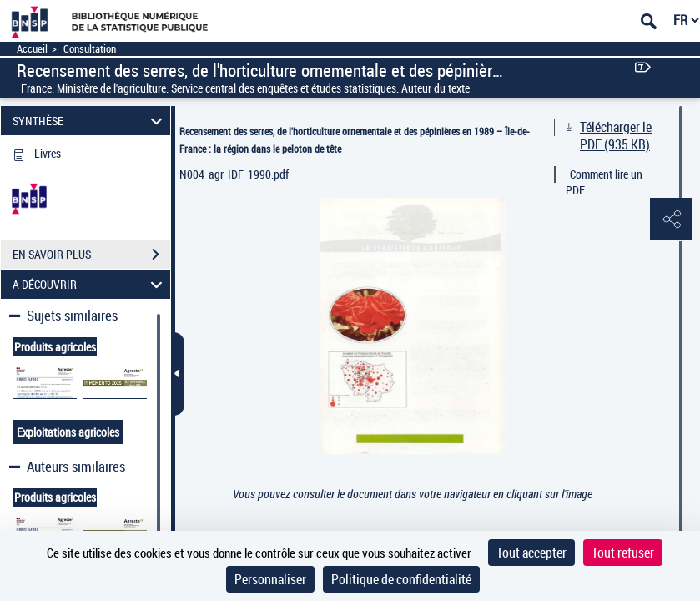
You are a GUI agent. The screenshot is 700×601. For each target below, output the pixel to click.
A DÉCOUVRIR (90, 284)
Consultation (90, 49)
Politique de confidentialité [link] (401, 579)
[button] (671, 220)
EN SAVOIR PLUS (91, 255)
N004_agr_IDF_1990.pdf (234, 174)
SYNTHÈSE (90, 121)
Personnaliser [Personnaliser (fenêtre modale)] (270, 579)
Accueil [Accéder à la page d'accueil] (32, 49)
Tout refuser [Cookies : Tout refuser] (623, 553)
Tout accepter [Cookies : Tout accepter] (531, 553)
